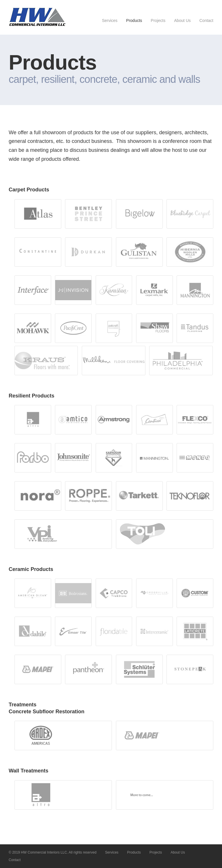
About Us (182, 20)
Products (134, 20)
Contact (206, 20)
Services (110, 20)
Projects (158, 20)
